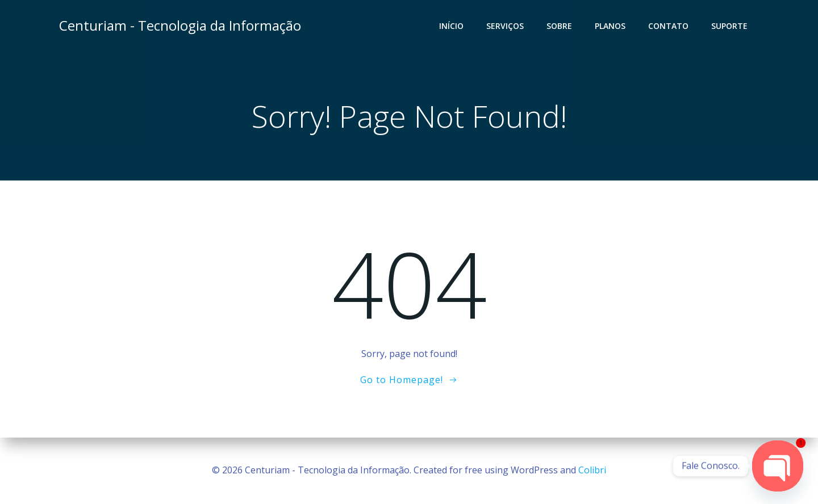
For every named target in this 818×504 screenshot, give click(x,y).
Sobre (559, 26)
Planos (610, 26)
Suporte (729, 26)
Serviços (505, 26)
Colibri (592, 470)
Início (451, 26)
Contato (668, 26)
